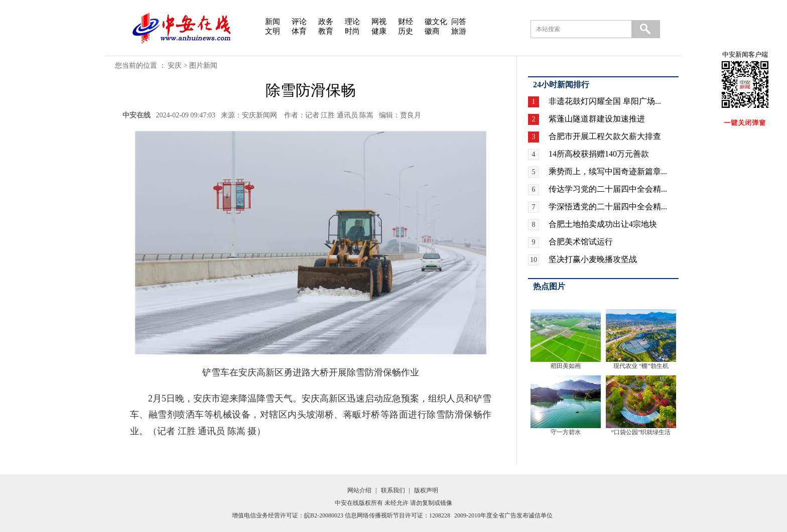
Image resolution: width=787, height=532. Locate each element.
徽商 (432, 31)
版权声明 (426, 490)
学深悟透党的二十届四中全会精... (608, 207)
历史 (406, 31)
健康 (379, 31)
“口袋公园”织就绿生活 (641, 432)
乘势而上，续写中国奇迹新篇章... (608, 171)
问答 (459, 22)
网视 (379, 22)
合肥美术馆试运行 (581, 242)
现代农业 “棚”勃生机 (641, 366)
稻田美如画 (566, 366)
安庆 (175, 65)
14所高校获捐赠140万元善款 (599, 154)
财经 (406, 22)
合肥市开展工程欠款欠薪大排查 (605, 136)
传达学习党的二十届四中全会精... (608, 189)
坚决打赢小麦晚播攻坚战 (593, 259)
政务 (326, 22)
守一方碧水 (566, 432)
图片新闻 (203, 65)
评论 (299, 22)
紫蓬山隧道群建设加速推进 (597, 119)
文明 (273, 31)
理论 (352, 22)
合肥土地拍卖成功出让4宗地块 (603, 224)
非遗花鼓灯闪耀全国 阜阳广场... (605, 101)
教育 (326, 31)
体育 (299, 31)
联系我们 (393, 490)
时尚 (352, 31)
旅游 (459, 31)
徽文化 (436, 22)
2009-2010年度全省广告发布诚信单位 (503, 515)
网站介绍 (359, 490)
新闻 (273, 22)
